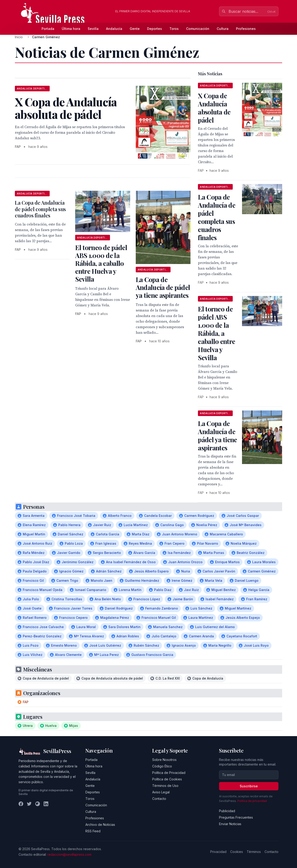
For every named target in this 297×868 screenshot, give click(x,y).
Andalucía (114, 29)
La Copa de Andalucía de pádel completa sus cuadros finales (40, 209)
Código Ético (162, 766)
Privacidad (218, 852)
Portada (48, 29)
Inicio (19, 37)
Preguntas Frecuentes (236, 817)
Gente (135, 29)
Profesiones (246, 29)
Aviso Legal (161, 792)
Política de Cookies (167, 779)
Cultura (223, 29)
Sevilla (93, 29)
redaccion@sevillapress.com (69, 854)
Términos (254, 852)
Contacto (159, 799)
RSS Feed (93, 831)
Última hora (71, 29)
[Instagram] (38, 804)
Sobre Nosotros (164, 760)
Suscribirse (249, 786)
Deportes (155, 29)
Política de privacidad (252, 801)
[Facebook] (21, 804)
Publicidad (227, 811)
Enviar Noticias (230, 824)
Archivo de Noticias (100, 825)
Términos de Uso (165, 786)
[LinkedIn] (46, 804)
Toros (174, 29)
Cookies (237, 852)
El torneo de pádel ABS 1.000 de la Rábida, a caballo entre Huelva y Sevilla (101, 263)
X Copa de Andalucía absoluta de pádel (214, 108)
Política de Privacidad (169, 773)
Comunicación (198, 29)
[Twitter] (29, 804)
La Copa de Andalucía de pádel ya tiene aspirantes (163, 287)
